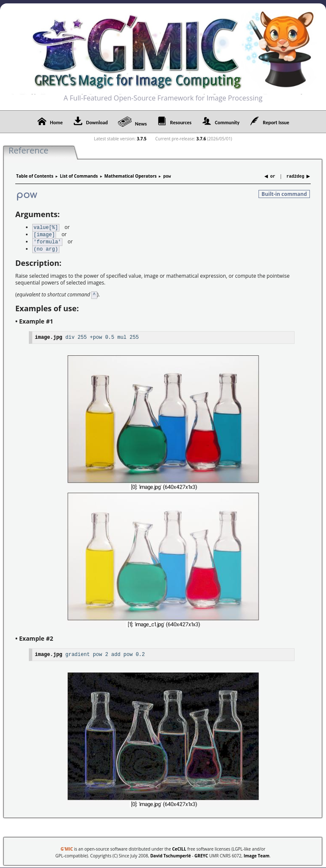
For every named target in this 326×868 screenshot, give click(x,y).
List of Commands (79, 176)
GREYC (201, 853)
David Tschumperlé (171, 853)
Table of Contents (35, 176)
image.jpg (49, 334)
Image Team (257, 853)
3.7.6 (201, 139)
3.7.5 (142, 139)
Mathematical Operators (131, 176)
